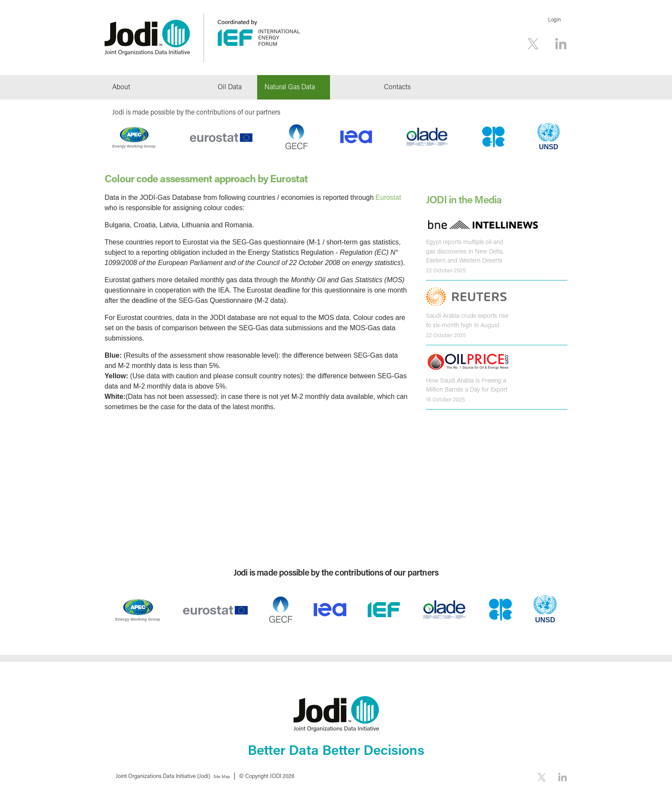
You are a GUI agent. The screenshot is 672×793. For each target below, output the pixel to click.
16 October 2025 (445, 397)
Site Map (225, 776)
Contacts (397, 86)
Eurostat (388, 197)
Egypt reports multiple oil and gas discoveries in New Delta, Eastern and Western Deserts (463, 251)
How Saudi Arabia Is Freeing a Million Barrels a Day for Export (466, 383)
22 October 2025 (446, 269)
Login (555, 20)
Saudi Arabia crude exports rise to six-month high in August (466, 319)
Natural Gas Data (290, 86)
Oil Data (230, 86)
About (121, 86)
